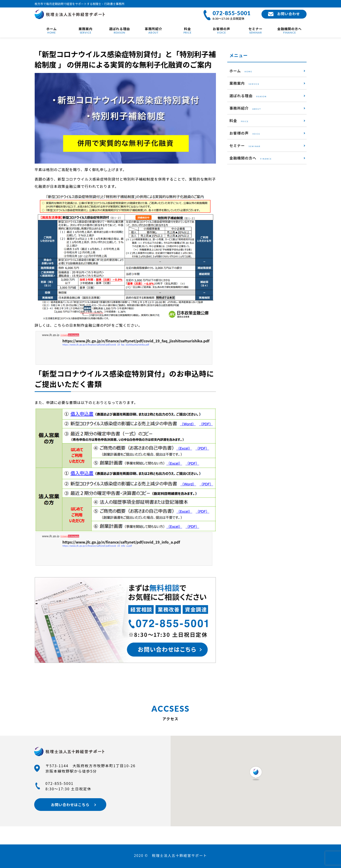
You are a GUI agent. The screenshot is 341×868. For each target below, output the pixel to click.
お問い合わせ (284, 14)
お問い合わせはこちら (68, 805)
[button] (256, 773)
